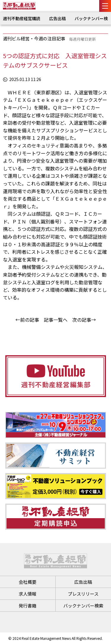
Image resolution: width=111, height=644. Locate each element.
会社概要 (28, 582)
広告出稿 (57, 18)
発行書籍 (28, 606)
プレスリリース (83, 594)
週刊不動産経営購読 (22, 18)
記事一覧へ (56, 320)
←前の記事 (27, 320)
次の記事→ (84, 320)
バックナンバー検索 (83, 606)
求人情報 (28, 594)
